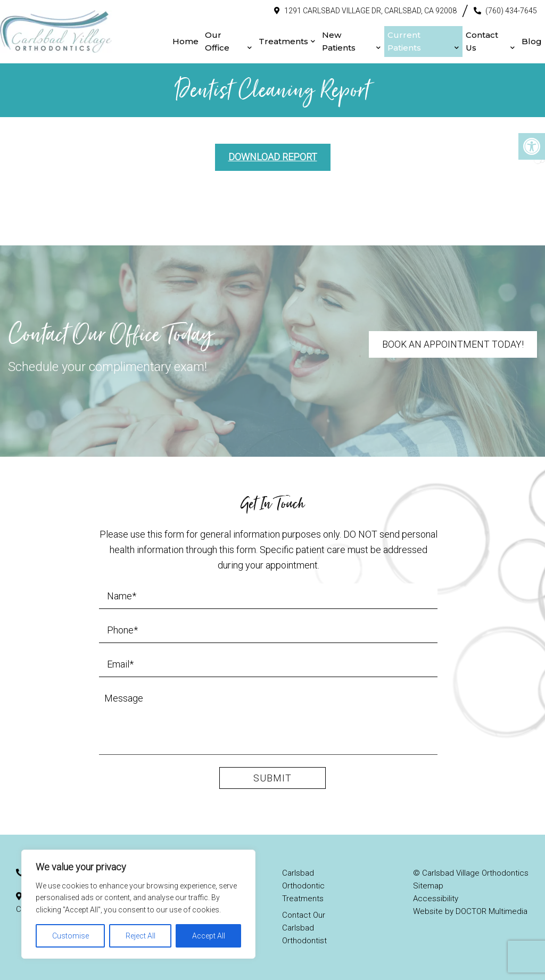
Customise (71, 936)
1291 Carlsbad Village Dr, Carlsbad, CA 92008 (370, 10)
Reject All (141, 936)
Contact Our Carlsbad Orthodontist (304, 927)
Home (175, 41)
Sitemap (428, 885)
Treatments (275, 41)
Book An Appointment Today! (452, 343)
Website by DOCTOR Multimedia (470, 910)
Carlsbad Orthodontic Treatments (303, 885)
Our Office (207, 41)
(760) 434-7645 (511, 10)
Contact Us (479, 41)
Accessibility (436, 897)
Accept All (209, 936)
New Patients (330, 41)
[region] (138, 904)
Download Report (273, 155)
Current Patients (398, 41)
